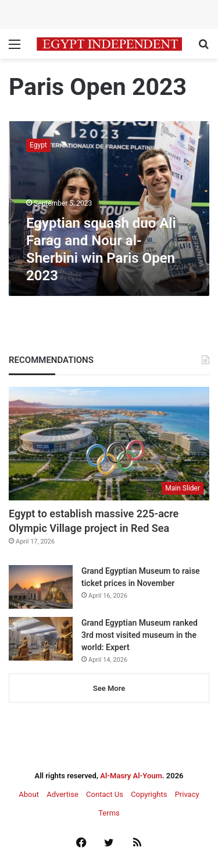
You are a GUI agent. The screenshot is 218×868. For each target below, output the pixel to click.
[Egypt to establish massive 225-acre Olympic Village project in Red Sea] (109, 444)
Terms (109, 813)
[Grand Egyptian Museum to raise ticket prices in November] (41, 587)
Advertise (62, 794)
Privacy (187, 794)
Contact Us (105, 794)
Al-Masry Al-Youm (131, 776)
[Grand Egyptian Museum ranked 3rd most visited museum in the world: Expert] (41, 639)
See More (109, 688)
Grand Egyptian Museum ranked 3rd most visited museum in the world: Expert (140, 635)
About (29, 794)
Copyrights (149, 794)
